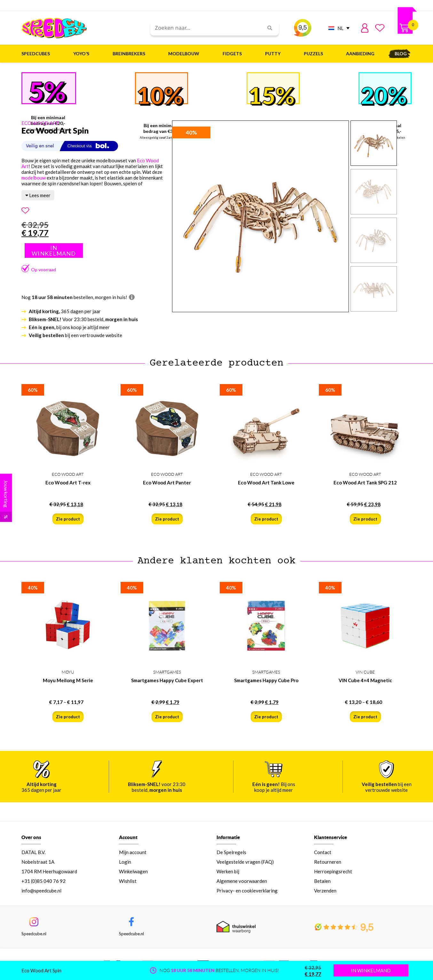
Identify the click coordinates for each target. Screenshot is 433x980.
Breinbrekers (130, 54)
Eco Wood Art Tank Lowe (266, 482)
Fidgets (234, 54)
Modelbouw (185, 54)
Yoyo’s (83, 54)
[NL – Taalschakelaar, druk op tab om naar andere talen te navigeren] (337, 28)
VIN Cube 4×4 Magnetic (365, 680)
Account (128, 837)
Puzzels (315, 54)
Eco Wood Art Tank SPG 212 (365, 482)
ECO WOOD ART (40, 123)
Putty (274, 54)
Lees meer (38, 195)
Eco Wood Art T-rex (68, 482)
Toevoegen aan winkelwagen (54, 251)
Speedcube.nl (34, 934)
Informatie (228, 837)
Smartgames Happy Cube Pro (266, 680)
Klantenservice (331, 837)
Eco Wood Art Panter (167, 482)
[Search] (267, 28)
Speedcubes (37, 54)
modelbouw (34, 178)
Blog (401, 54)
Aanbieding (360, 54)
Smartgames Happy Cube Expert (167, 680)
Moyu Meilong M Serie (68, 680)
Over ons (31, 837)
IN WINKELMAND (371, 970)
